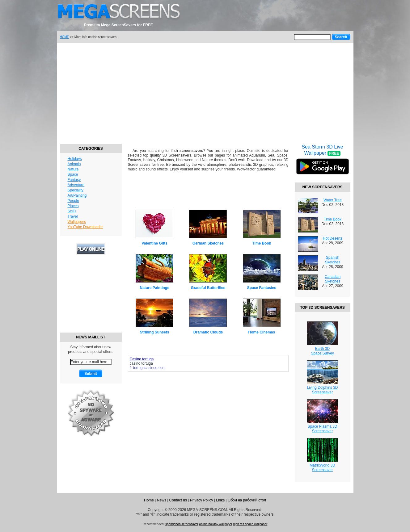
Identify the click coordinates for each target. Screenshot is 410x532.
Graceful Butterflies (208, 288)
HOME (65, 37)
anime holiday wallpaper (216, 524)
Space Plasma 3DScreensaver (322, 429)
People (73, 201)
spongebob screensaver (182, 524)
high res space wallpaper (250, 524)
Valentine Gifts (154, 243)
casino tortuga (141, 363)
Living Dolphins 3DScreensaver (322, 390)
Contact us (178, 500)
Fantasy (74, 180)
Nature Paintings (154, 288)
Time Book (262, 243)
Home (149, 500)
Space (73, 174)
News (162, 500)
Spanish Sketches (333, 260)
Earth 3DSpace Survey (322, 351)
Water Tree (333, 200)
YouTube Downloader (85, 227)
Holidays (75, 159)
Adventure (76, 185)
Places (73, 206)
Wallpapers (77, 222)
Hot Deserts (333, 238)
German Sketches (208, 243)
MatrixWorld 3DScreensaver (322, 468)
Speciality (76, 190)
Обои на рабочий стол (247, 500)
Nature (73, 169)
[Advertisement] (205, 93)
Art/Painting (77, 195)
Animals (74, 164)
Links (220, 500)
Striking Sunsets (155, 332)
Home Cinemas (262, 332)
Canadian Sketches (333, 279)
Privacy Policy (202, 500)
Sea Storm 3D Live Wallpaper (323, 163)
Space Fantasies (262, 288)
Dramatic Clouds (208, 332)
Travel (73, 216)
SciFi (72, 211)
